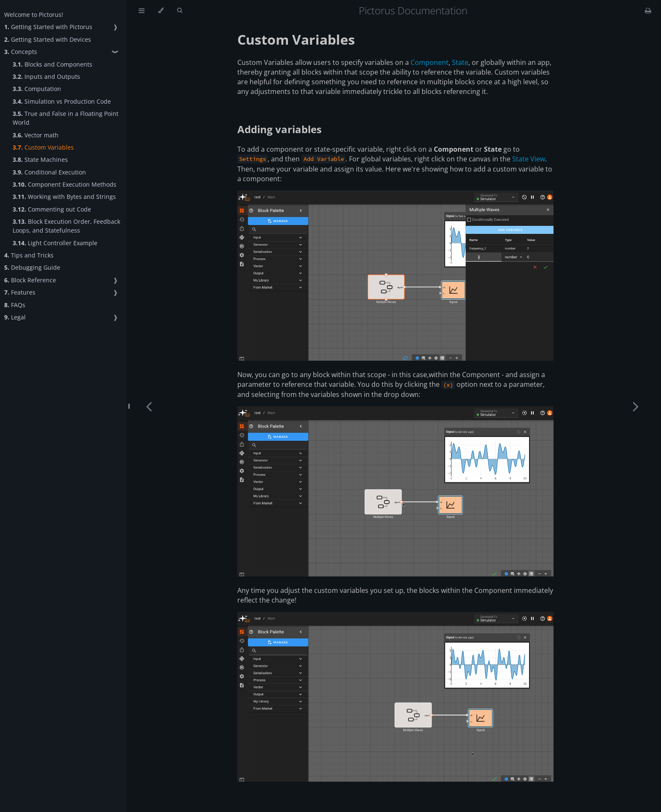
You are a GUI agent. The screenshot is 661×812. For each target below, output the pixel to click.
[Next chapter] (636, 406)
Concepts (21, 52)
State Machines (40, 159)
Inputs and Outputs (46, 76)
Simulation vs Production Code (62, 101)
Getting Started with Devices (48, 39)
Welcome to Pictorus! (34, 15)
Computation (37, 89)
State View (529, 159)
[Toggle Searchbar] (180, 11)
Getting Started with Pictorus (48, 27)
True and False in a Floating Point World (66, 118)
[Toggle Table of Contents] (142, 11)
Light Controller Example (55, 243)
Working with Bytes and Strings (64, 197)
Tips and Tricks (29, 255)
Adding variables (279, 129)
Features (20, 292)
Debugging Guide (32, 267)
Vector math (36, 135)
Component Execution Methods (64, 184)
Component (430, 62)
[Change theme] (161, 11)
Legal (15, 317)
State (460, 62)
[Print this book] (648, 11)
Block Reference (30, 280)
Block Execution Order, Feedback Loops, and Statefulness (66, 226)
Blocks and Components (52, 64)
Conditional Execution (49, 172)
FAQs (15, 305)
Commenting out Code (52, 209)
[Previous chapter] (149, 406)
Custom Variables (43, 147)
